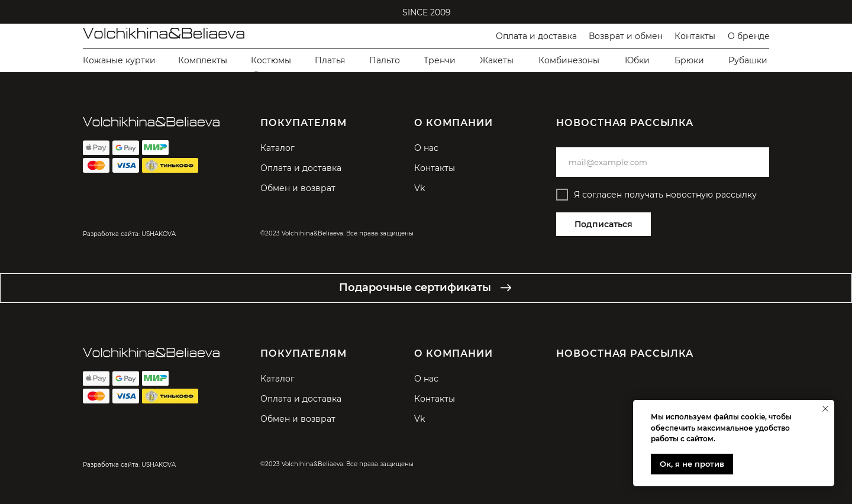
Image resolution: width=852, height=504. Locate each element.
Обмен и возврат (298, 188)
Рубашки (748, 60)
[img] (164, 34)
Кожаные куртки (119, 60)
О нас (426, 148)
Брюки (689, 60)
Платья (330, 60)
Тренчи (440, 60)
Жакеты (497, 60)
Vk (419, 188)
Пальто (385, 60)
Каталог (277, 148)
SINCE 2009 (427, 12)
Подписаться (603, 224)
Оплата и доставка (536, 36)
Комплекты (203, 60)
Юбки (637, 60)
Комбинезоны (569, 60)
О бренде (749, 36)
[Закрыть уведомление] (825, 409)
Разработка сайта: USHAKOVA (129, 234)
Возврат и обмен (626, 36)
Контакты (695, 36)
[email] (663, 162)
